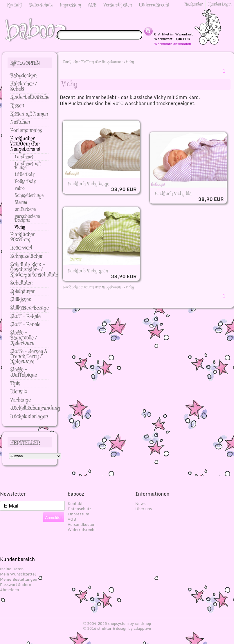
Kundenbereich (17, 559)
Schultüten (21, 283)
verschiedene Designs (27, 218)
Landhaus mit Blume (28, 166)
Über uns (144, 509)
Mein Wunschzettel (18, 574)
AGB (92, 5)
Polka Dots (25, 182)
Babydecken (24, 76)
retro (20, 189)
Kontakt (15, 5)
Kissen (17, 106)
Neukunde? (194, 4)
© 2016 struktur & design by (117, 628)
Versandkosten (118, 5)
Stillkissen (21, 300)
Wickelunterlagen (29, 417)
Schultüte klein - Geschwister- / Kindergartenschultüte (34, 270)
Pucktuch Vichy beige (88, 184)
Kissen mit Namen (29, 114)
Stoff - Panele (25, 325)
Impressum (71, 5)
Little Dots (25, 175)
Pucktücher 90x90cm (23, 237)
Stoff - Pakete (26, 316)
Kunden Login (220, 4)
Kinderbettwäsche (30, 97)
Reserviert (21, 248)
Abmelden (10, 590)
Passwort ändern (16, 584)
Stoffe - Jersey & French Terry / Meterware (29, 357)
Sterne (21, 203)
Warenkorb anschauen (173, 44)
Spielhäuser (23, 292)
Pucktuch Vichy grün (88, 271)
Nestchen (20, 122)
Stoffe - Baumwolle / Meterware (24, 338)
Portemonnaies (26, 131)
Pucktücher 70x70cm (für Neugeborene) (93, 62)
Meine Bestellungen (19, 579)
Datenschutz (41, 5)
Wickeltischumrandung (35, 408)
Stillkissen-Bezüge (30, 308)
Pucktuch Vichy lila (173, 194)
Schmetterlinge (29, 196)
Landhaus (24, 157)
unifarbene (25, 209)
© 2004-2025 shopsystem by (117, 623)
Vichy (130, 62)
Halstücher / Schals (24, 87)
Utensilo (19, 392)
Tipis (15, 384)
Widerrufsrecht (154, 5)
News (140, 503)
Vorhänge (21, 400)
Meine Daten (12, 569)
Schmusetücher (27, 256)
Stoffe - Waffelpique (24, 373)
